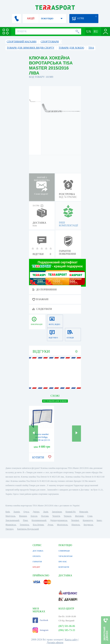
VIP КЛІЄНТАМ (65, 556)
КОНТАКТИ (64, 567)
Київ (8, 512)
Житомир (79, 516)
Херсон (34, 516)
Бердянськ (88, 525)
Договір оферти (55, 642)
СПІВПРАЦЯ (64, 551)
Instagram (40, 630)
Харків (17, 512)
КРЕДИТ (36, 567)
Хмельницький (12, 520)
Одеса (26, 512)
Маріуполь (10, 516)
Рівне (25, 520)
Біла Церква (38, 525)
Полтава (45, 516)
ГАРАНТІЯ (37, 562)
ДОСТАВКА (38, 551)
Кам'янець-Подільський (28, 529)
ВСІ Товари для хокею (55, 401)
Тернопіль (24, 525)
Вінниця (23, 516)
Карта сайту (71, 640)
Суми (90, 516)
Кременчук (88, 520)
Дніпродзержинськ (59, 520)
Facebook (40, 620)
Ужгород (9, 529)
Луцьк (50, 525)
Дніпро (36, 512)
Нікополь (76, 525)
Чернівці (75, 520)
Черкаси (68, 516)
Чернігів (56, 516)
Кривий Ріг (71, 512)
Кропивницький (39, 520)
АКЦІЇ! (31, 18)
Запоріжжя (57, 512)
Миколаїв (83, 512)
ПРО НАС (63, 562)
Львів (46, 512)
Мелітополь (62, 525)
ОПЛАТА (37, 556)
